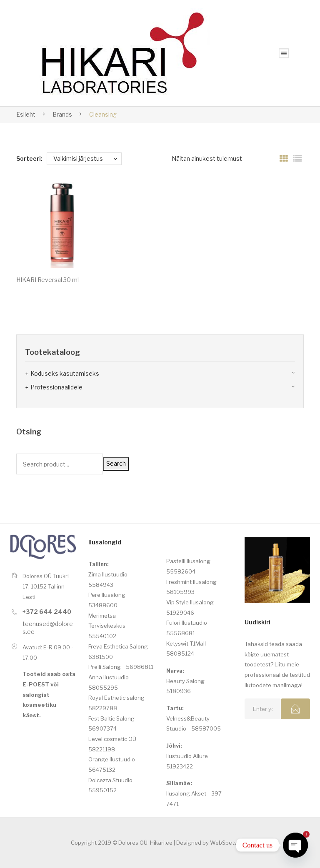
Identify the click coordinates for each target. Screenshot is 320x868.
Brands (62, 114)
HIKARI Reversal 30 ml (47, 280)
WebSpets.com (230, 843)
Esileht (26, 114)
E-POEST (36, 684)
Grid (284, 159)
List (297, 159)
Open (284, 53)
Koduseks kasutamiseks (65, 373)
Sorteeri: (29, 158)
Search (116, 463)
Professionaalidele (56, 387)
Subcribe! (295, 709)
